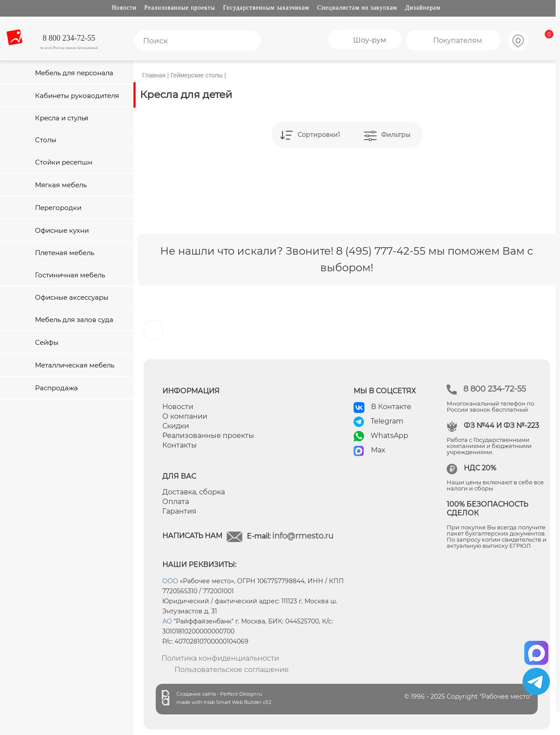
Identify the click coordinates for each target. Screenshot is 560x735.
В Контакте (391, 407)
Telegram (387, 421)
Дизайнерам (423, 8)
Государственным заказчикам (266, 8)
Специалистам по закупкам (357, 8)
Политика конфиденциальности (220, 658)
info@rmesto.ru (303, 536)
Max (378, 450)
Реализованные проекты (180, 8)
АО (167, 621)
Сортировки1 (319, 135)
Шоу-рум (370, 40)
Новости (124, 8)
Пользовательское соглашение (232, 670)
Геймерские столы (197, 75)
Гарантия (179, 511)
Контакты (180, 445)
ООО (170, 581)
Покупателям (458, 40)
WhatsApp (389, 436)
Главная (154, 75)
